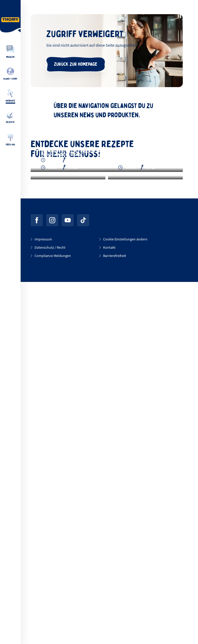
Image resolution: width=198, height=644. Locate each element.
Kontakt (109, 609)
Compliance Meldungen (53, 618)
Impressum (43, 601)
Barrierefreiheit (115, 618)
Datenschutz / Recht (50, 609)
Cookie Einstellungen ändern (125, 601)
